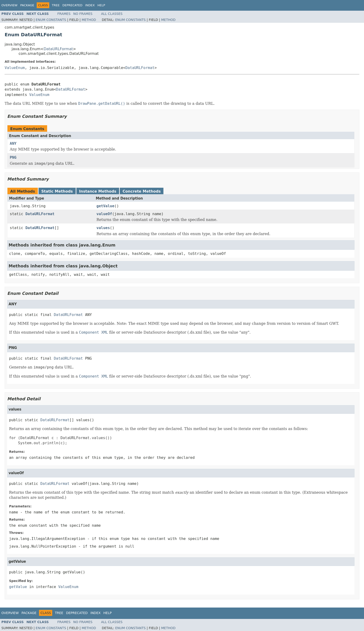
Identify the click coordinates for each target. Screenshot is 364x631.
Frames (64, 14)
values (103, 228)
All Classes (112, 14)
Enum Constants (51, 20)
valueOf (104, 214)
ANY (13, 143)
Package (27, 5)
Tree (56, 5)
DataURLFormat (58, 49)
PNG (13, 157)
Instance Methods (98, 191)
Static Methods (57, 191)
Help (101, 5)
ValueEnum (15, 68)
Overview (9, 5)
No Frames (83, 14)
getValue (106, 206)
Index (90, 5)
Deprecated (72, 5)
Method (89, 20)
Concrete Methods (142, 191)
